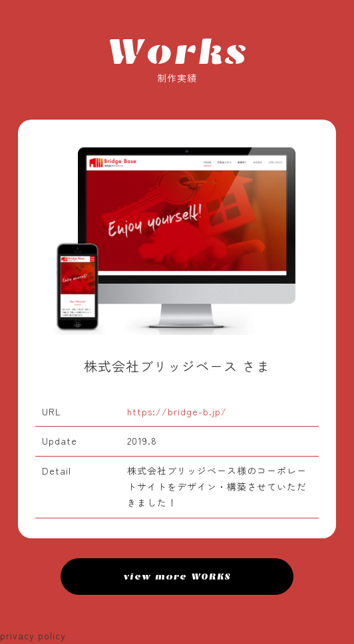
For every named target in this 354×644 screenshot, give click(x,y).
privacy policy (33, 635)
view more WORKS (177, 577)
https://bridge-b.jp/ (177, 411)
